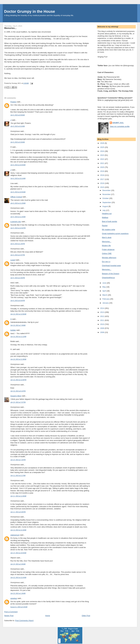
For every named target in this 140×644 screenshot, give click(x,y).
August (105, 206)
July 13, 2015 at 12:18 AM (18, 530)
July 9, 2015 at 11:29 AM (18, 203)
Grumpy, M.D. (118, 123)
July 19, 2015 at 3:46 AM (18, 564)
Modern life (106, 246)
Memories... (10, 28)
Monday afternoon (109, 258)
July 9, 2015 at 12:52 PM (18, 228)
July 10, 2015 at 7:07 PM (18, 402)
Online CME (107, 253)
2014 (102, 308)
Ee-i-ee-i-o (106, 262)
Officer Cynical (16, 197)
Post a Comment (11, 612)
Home (48, 616)
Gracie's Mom (16, 396)
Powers (13, 102)
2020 (102, 167)
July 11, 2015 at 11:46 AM (18, 496)
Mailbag (105, 217)
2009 (102, 328)
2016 (102, 183)
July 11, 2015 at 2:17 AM (18, 476)
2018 (102, 175)
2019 (102, 171)
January (106, 303)
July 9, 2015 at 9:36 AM (17, 142)
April (104, 291)
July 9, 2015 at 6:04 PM (18, 301)
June (105, 283)
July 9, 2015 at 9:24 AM (17, 126)
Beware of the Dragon (111, 274)
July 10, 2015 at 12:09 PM (18, 380)
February (106, 299)
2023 (102, 155)
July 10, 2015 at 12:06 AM (18, 314)
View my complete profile (120, 126)
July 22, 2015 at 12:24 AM (18, 578)
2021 (102, 163)
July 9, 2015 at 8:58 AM (17, 115)
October (106, 198)
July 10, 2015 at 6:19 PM (18, 391)
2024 (102, 151)
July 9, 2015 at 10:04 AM (18, 165)
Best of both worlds (110, 221)
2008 (102, 332)
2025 (102, 147)
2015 (102, 187)
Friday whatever (108, 250)
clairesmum (15, 535)
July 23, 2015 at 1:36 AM (18, 593)
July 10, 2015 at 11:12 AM (18, 337)
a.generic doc (16, 222)
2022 (102, 159)
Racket (105, 226)
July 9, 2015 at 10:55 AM (18, 192)
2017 (102, 179)
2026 (102, 143)
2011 (102, 320)
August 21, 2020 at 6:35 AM (19, 607)
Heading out (107, 214)
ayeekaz (14, 598)
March (105, 295)
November (107, 194)
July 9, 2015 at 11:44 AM (18, 217)
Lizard (13, 260)
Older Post (86, 616)
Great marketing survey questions (115, 233)
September (107, 202)
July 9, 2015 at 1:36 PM (18, 244)
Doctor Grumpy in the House (30, 11)
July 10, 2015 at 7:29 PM (18, 460)
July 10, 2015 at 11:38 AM (18, 359)
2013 (102, 312)
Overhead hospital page (111, 266)
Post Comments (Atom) (24, 621)
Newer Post (9, 616)
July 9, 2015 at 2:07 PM (18, 255)
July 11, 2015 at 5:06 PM (18, 512)
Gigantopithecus (108, 278)
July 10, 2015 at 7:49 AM (18, 325)
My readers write (109, 230)
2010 (102, 324)
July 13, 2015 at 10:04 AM (18, 553)
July (104, 210)
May (104, 287)
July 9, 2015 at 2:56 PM (18, 278)
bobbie (13, 330)
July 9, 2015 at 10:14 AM (18, 178)
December (107, 190)
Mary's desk (107, 237)
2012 (102, 316)
